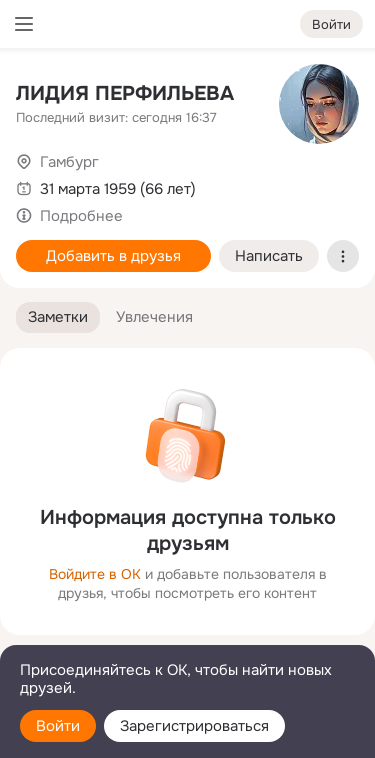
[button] (58, 317)
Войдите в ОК (95, 574)
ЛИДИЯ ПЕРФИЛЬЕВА (125, 93)
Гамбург (69, 162)
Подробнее (81, 216)
